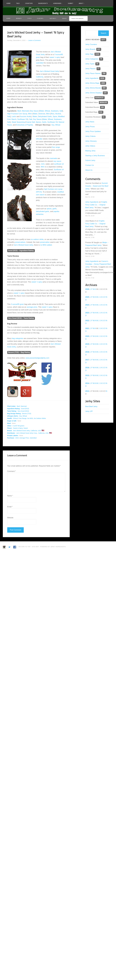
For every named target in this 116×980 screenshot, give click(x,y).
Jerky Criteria (90, 136)
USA (39, 431)
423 (99, 49)
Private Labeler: (13, 436)
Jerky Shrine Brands (93, 88)
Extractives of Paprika (25, 125)
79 (101, 59)
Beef (19, 111)
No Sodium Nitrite (40, 418)
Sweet (26, 428)
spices (49, 209)
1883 (103, 83)
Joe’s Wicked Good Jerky (49, 71)
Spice (55, 116)
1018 (102, 78)
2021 (87, 328)
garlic (54, 209)
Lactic (14, 116)
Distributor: (11, 433)
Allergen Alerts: (13, 416)
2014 (87, 383)
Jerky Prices (90, 127)
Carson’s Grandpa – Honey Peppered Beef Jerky (98, 264)
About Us (89, 170)
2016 (87, 368)
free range (56, 147)
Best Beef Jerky (91, 406)
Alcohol (58, 114)
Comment (12, 471)
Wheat (47, 111)
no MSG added (46, 245)
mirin (43, 164)
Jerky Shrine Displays (94, 93)
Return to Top (25, 547)
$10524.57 (99, 98)
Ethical (15, 418)
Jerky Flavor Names (93, 73)
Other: (9, 426)
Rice (53, 114)
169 (102, 107)
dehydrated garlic (43, 211)
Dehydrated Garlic (45, 116)
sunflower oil (59, 164)
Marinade (26, 111)
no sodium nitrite (37, 239)
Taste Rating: (12, 411)
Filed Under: (12, 406)
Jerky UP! (89, 411)
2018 (87, 352)
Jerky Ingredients (58, 11)
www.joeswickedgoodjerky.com (37, 358)
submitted (40, 63)
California (40, 77)
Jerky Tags (89, 54)
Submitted (33, 438)
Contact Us (90, 165)
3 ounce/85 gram (17, 304)
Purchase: (11, 438)
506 (104, 88)
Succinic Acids (25, 116)
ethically (39, 139)
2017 (87, 360)
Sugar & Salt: (12, 421)
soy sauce (57, 161)
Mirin (30, 114)
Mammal (24, 406)
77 (98, 69)
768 (104, 73)
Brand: (10, 431)
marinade (53, 158)
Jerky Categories (92, 59)
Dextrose (42, 114)
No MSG (30, 418)
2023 (87, 313)
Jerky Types (90, 64)
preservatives (20, 242)
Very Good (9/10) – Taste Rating (21, 318)
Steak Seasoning (18, 122)
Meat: (9, 423)
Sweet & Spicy (18, 428)
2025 (87, 297)
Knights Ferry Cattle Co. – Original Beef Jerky (96, 205)
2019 (87, 344)
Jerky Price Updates (93, 131)
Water (42, 111)
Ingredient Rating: (14, 409)
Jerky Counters (91, 44)
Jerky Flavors (90, 69)
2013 (87, 391)
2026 (87, 289)
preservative (45, 242)
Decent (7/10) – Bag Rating (19, 352)
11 (104, 117)
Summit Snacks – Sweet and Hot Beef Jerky (97, 186)
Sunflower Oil (22, 119)
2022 (87, 321)
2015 (17, 438)
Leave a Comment (34, 40)
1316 (97, 54)
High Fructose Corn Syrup (17, 114)
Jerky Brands (90, 49)
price (35, 307)
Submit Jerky (90, 160)
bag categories (18, 338)
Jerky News (90, 122)
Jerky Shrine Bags (92, 83)
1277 (103, 40)
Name (10, 496)
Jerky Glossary (91, 141)
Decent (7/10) (26, 414)
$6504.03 (103, 102)
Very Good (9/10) (23, 411)
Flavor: (10, 428)
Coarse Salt (30, 122)
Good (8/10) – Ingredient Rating (21, 251)
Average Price (24, 438)
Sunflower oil (59, 170)
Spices (38, 122)
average (30, 307)
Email (10, 507)
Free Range (23, 418)
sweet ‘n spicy (55, 57)
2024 (87, 305)
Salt (61, 111)
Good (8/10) (25, 409)
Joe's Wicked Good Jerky (21, 431)
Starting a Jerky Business (95, 156)
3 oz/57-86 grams (18, 426)
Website (10, 518)
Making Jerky (90, 151)
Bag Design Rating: (14, 414)
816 (101, 112)
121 (105, 93)
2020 (87, 336)
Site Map (36, 547)
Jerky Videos (90, 146)
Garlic (44, 122)
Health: (10, 418)
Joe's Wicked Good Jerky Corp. (27, 433)
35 (97, 64)
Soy (53, 125)
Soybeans (55, 111)
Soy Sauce (34, 111)
